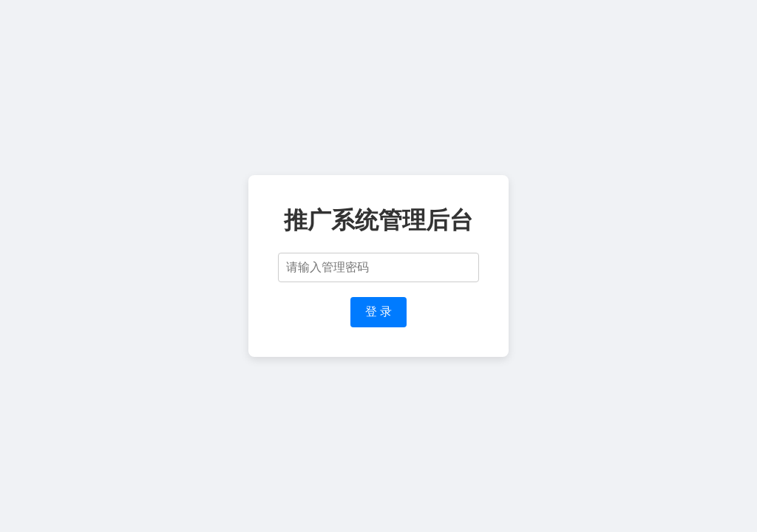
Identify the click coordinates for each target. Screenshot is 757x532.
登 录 (378, 311)
